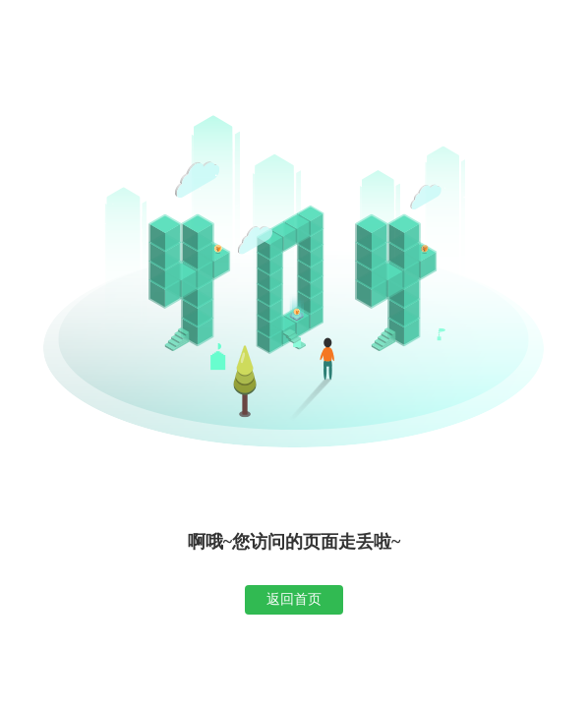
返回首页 (294, 599)
